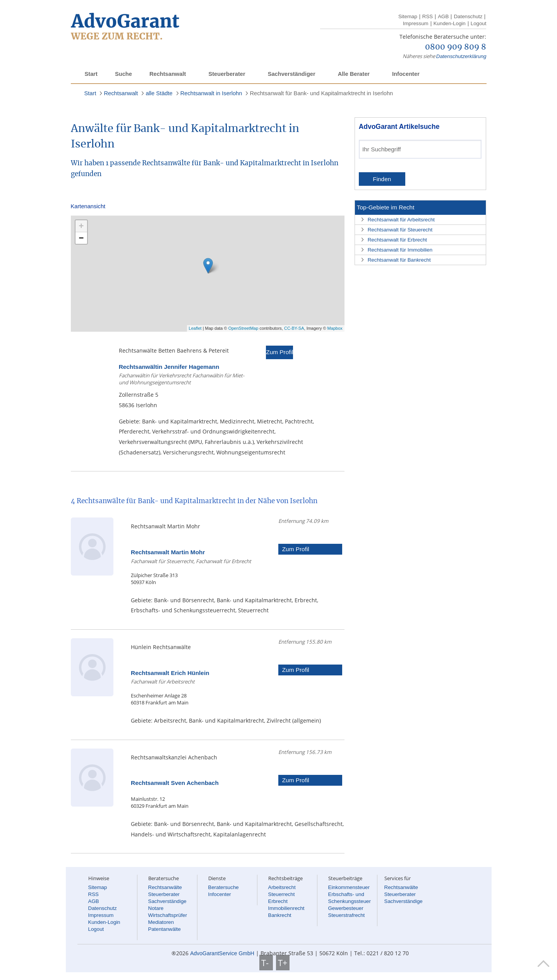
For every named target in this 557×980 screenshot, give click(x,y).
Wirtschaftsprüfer (168, 915)
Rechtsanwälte (165, 887)
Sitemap (408, 16)
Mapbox (335, 328)
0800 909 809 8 (456, 47)
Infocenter (406, 74)
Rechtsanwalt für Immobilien (400, 250)
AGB (443, 16)
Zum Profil (279, 352)
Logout (479, 23)
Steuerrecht (282, 894)
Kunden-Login (450, 23)
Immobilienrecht (286, 908)
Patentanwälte (165, 929)
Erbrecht (278, 901)
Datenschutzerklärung (461, 56)
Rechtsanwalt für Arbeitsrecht (401, 220)
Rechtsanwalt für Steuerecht (400, 230)
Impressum (416, 23)
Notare (156, 908)
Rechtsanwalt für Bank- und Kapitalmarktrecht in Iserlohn (321, 93)
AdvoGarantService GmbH (222, 953)
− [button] (81, 238)
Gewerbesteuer (346, 908)
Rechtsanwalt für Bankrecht (399, 260)
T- (266, 963)
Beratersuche (224, 887)
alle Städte (159, 93)
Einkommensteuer (349, 887)
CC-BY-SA (294, 328)
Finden (382, 179)
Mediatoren (161, 922)
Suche (123, 74)
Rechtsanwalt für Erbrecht (397, 240)
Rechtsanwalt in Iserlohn (211, 93)
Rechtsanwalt (168, 74)
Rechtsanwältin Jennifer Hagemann (169, 367)
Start (91, 74)
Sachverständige (167, 901)
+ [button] (81, 226)
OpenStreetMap (243, 328)
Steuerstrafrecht (347, 915)
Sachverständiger (292, 74)
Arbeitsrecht (282, 887)
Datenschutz (468, 16)
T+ (283, 963)
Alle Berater (354, 74)
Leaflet (195, 328)
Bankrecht (280, 915)
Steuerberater (227, 74)
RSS (428, 16)
